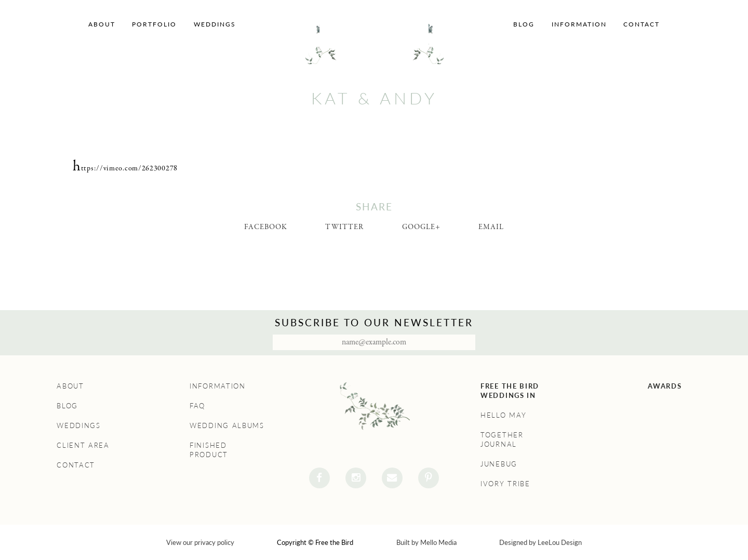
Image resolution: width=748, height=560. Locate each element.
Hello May (503, 415)
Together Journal (502, 439)
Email (491, 227)
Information (579, 24)
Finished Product (209, 450)
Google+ (421, 227)
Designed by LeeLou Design (540, 542)
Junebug (499, 464)
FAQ (197, 406)
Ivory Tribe (505, 484)
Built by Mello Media (426, 542)
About (102, 24)
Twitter (344, 227)
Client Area (83, 445)
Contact (642, 24)
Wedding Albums (227, 425)
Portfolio (154, 24)
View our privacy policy (200, 542)
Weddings (215, 24)
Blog (524, 24)
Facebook (266, 227)
